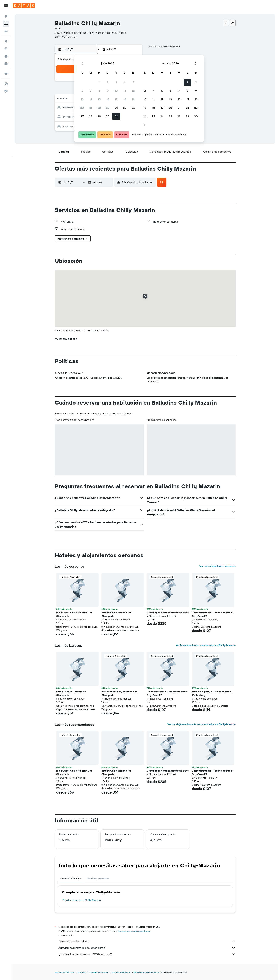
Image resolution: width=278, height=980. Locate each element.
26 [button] (133, 108)
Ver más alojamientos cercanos (218, 566)
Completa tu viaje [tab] (71, 878)
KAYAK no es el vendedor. (147, 941)
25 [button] (125, 108)
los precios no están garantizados (134, 931)
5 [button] (133, 82)
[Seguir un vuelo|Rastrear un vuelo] (6, 49)
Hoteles (82, 972)
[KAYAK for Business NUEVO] (6, 64)
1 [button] (99, 82)
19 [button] (133, 99)
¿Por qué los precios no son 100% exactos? (147, 954)
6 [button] (82, 91)
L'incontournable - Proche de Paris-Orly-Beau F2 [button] (212, 614)
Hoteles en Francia (121, 972)
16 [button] (108, 99)
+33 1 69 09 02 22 (66, 37)
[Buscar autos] (6, 31)
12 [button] (133, 91)
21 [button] (91, 108)
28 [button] (91, 116)
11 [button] (125, 91)
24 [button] (116, 108)
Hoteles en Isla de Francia (147, 972)
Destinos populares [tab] (98, 878)
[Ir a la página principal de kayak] (24, 5)
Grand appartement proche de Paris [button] (168, 612)
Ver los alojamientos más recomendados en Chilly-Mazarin (201, 724)
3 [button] (116, 82)
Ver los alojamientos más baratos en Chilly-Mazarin (206, 645)
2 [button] (108, 82)
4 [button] (125, 82)
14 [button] (91, 99)
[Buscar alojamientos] (6, 24)
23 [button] (108, 108)
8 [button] (99, 91)
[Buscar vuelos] (6, 16)
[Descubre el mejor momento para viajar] (6, 56)
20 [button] (82, 108)
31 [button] (116, 116)
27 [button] (82, 116)
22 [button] (99, 108)
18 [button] (125, 99)
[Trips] (6, 74)
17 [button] (116, 99)
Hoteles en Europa (99, 972)
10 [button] (116, 91)
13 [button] (82, 99)
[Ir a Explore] (6, 41)
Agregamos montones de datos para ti (147, 948)
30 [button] (108, 116)
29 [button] (99, 116)
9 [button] (108, 91)
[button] (6, 5)
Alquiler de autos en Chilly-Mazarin (82, 900)
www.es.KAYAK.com (64, 972)
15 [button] (99, 99)
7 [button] (91, 91)
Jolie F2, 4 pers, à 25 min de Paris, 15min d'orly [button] (212, 693)
